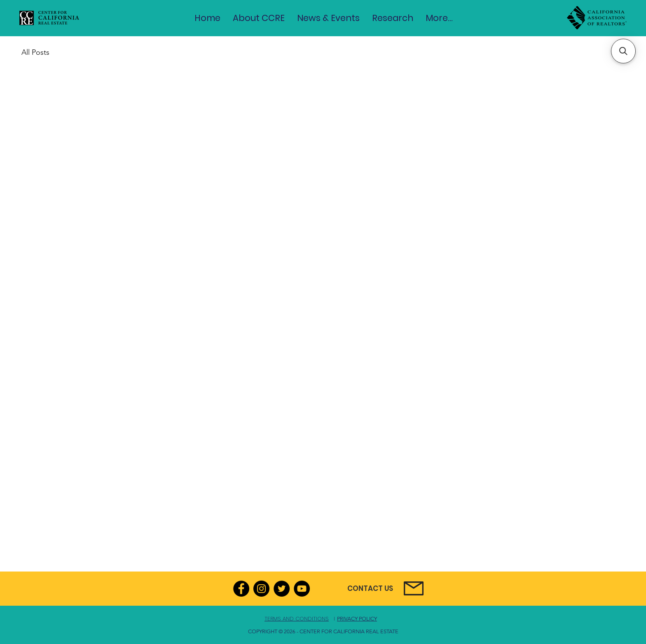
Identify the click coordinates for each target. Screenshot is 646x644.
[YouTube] (302, 589)
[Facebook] (241, 589)
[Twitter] (282, 589)
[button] (259, 18)
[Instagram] (261, 589)
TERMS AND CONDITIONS (297, 619)
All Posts (35, 52)
